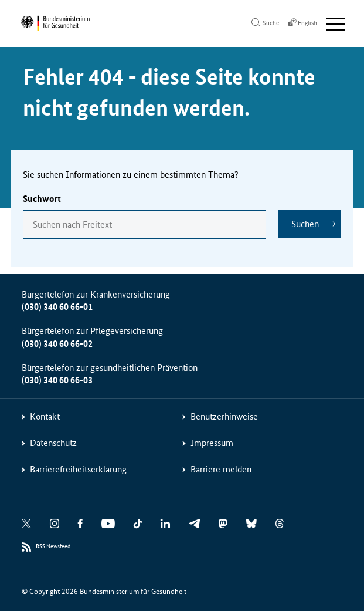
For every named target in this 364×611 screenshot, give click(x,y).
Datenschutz (53, 443)
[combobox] (144, 225)
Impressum (212, 443)
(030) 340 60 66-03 (57, 380)
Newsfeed (53, 547)
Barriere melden (221, 469)
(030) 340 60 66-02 (57, 344)
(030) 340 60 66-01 (57, 307)
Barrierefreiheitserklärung (78, 469)
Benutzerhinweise (224, 416)
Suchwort (42, 199)
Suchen (305, 224)
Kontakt (45, 416)
